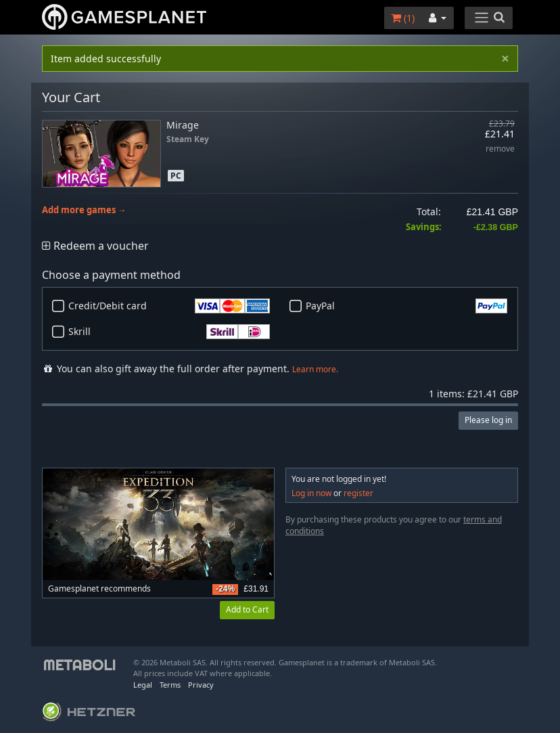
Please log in (488, 420)
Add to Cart (247, 609)
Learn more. (315, 369)
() (403, 18)
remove (500, 149)
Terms (170, 685)
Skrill (169, 332)
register (358, 493)
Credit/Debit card (169, 306)
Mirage (183, 125)
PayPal (406, 306)
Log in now (311, 493)
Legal (143, 685)
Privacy (201, 685)
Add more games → (84, 210)
